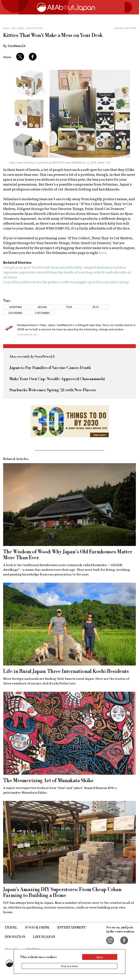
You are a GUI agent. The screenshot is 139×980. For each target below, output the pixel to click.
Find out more (69, 966)
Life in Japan (44, 937)
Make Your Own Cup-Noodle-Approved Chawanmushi (57, 379)
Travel (11, 928)
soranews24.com (27, 334)
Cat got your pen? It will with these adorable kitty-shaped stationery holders (65, 267)
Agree (100, 957)
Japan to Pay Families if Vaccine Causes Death (50, 368)
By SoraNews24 (14, 46)
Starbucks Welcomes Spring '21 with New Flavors (53, 390)
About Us (11, 948)
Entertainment (72, 928)
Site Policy (33, 948)
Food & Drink (37, 928)
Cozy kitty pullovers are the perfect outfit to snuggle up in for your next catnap (66, 282)
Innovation (15, 937)
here (102, 252)
